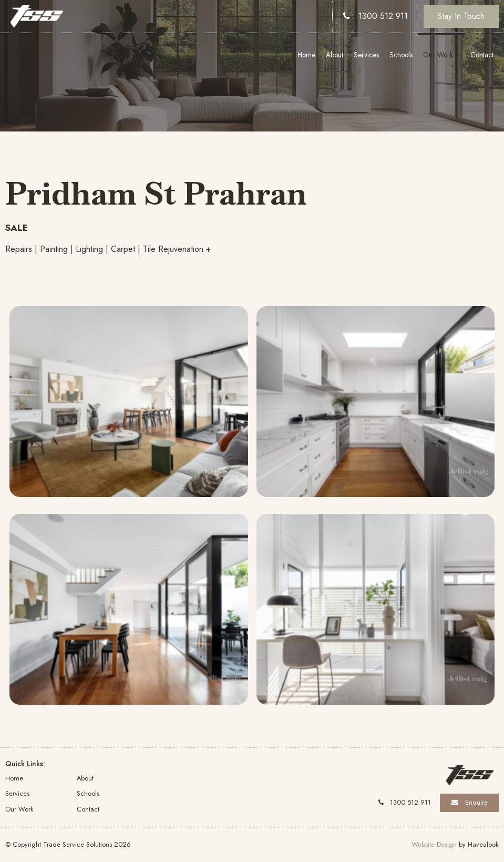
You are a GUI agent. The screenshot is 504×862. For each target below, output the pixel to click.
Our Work (438, 55)
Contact (482, 55)
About (335, 55)
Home (306, 55)
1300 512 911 (383, 16)
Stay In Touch (461, 16)
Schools (401, 55)
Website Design (434, 844)
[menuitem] (41, 778)
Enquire (476, 802)
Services (366, 55)
